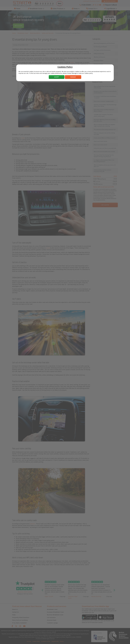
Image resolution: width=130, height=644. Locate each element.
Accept (57, 77)
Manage (73, 77)
